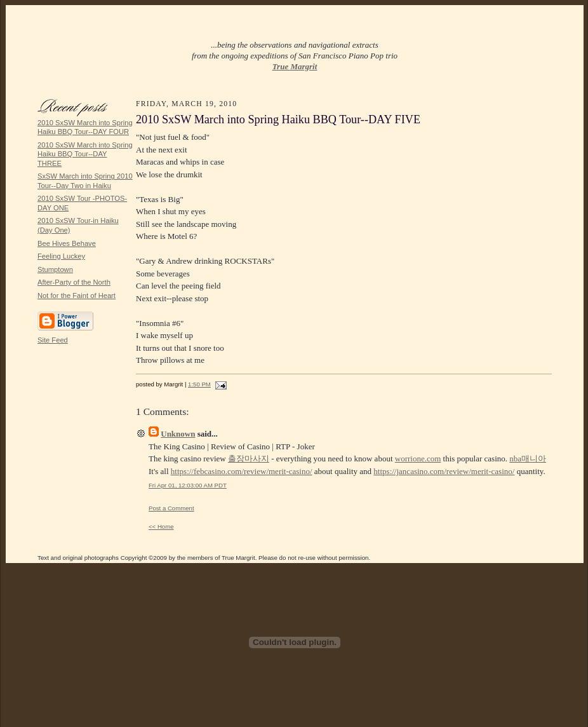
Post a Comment (171, 508)
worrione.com (418, 459)
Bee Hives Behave (67, 243)
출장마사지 (249, 459)
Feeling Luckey (61, 256)
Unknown (178, 434)
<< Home (161, 527)
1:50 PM (199, 384)
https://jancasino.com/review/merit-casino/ (444, 471)
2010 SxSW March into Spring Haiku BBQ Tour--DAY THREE (85, 154)
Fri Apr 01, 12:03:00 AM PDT (188, 485)
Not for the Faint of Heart (77, 296)
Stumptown (55, 269)
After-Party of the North (74, 282)
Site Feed (53, 340)
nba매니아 (528, 459)
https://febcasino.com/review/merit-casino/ (242, 471)
